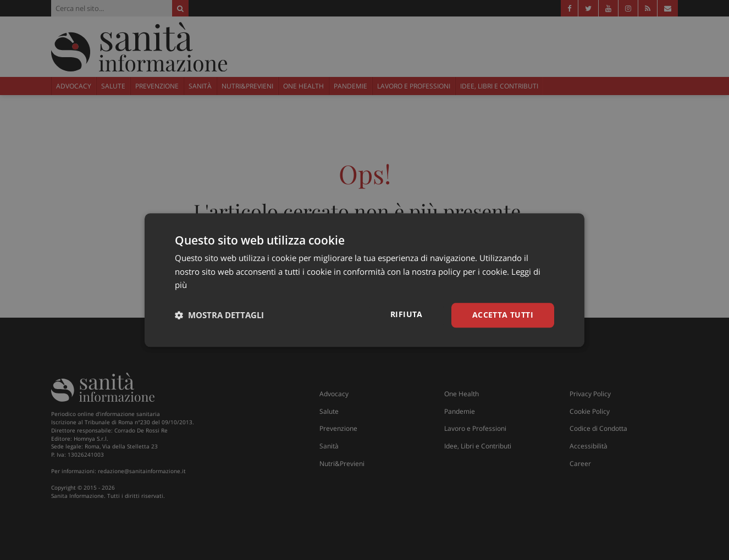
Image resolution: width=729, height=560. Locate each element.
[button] (219, 315)
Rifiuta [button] (407, 314)
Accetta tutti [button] (503, 315)
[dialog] (365, 280)
